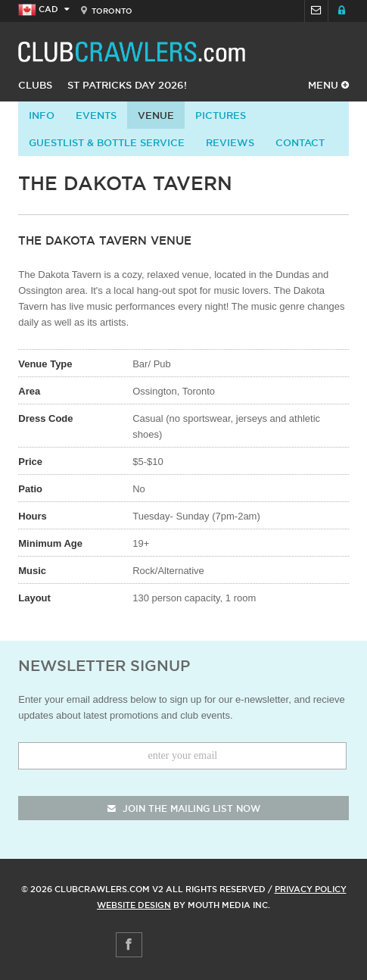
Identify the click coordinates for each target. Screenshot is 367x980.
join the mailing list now (184, 808)
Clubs (35, 85)
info (42, 115)
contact (300, 142)
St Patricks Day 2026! (127, 85)
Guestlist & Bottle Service (107, 142)
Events (96, 115)
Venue (156, 115)
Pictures (221, 115)
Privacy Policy (311, 889)
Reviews (230, 142)
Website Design (134, 905)
